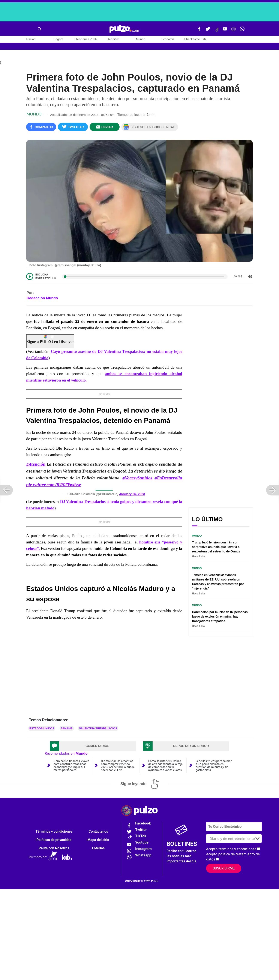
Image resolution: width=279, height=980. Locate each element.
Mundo (141, 39)
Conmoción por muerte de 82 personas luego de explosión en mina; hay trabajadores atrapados (220, 619)
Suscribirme (224, 871)
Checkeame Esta (195, 39)
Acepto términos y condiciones (231, 851)
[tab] (93, 748)
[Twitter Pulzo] (208, 31)
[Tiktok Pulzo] (217, 31)
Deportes (113, 39)
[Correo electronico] (234, 829)
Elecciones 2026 (86, 39)
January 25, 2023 (132, 496)
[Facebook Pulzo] (199, 31)
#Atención (36, 466)
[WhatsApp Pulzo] (242, 31)
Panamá (67, 731)
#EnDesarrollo (168, 480)
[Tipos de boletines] (234, 841)
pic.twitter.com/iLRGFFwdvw (54, 487)
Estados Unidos (42, 731)
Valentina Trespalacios (98, 731)
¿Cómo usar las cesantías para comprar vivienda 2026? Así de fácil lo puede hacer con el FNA (118, 768)
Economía (168, 39)
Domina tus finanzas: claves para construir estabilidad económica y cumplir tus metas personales (71, 768)
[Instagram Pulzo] (234, 31)
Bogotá (58, 39)
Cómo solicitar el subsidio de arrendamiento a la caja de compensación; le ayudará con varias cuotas (165, 768)
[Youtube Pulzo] (225, 31)
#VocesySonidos (137, 480)
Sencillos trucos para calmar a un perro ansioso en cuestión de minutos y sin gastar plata (214, 768)
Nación (31, 39)
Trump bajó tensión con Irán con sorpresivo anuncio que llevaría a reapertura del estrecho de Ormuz (216, 549)
